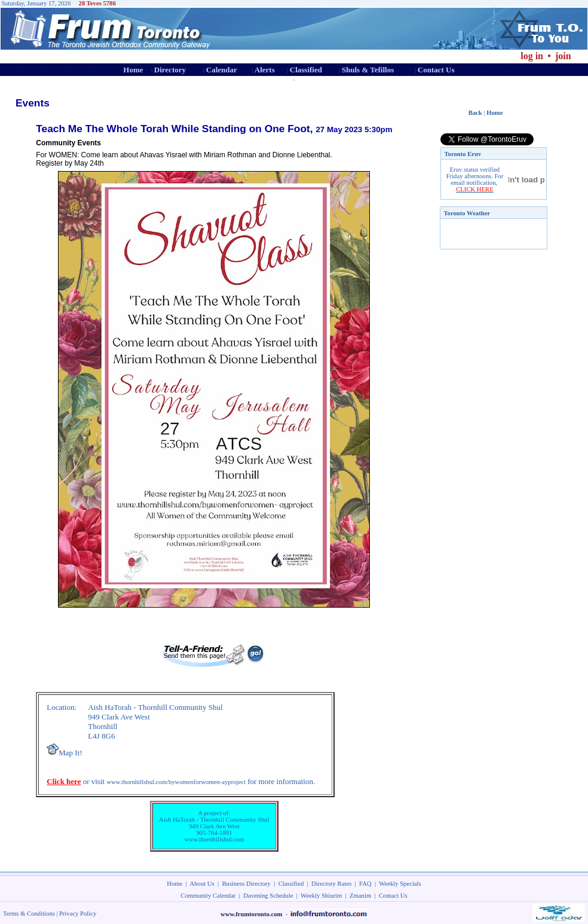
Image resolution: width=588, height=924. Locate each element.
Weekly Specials (400, 884)
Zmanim (360, 896)
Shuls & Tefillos (368, 70)
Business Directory (246, 884)
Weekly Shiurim (321, 896)
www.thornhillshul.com (214, 839)
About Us (202, 884)
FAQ (365, 884)
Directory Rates (331, 884)
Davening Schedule (268, 896)
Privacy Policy (78, 914)
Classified (306, 70)
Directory (170, 70)
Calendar (222, 70)
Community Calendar (208, 896)
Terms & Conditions (29, 914)
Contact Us (436, 70)
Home (133, 70)
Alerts (265, 70)
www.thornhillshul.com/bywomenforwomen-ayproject (176, 782)
